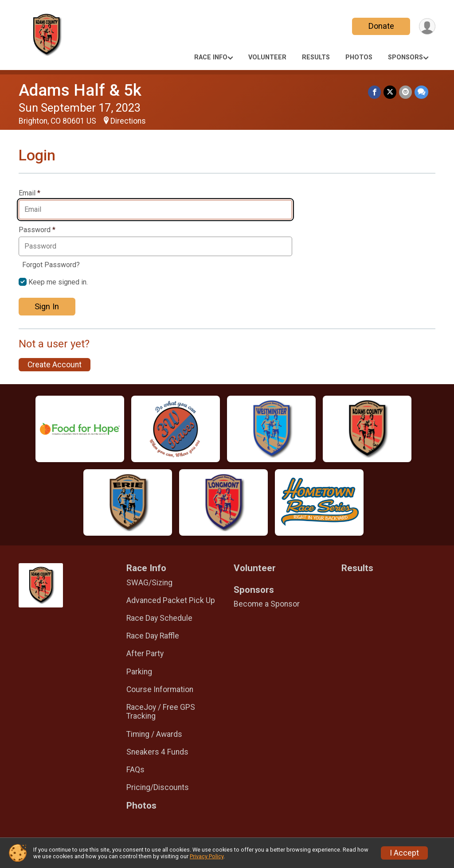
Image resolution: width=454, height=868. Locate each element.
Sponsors (405, 57)
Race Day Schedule (159, 618)
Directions (128, 121)
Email (29, 193)
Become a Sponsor (267, 604)
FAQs (135, 770)
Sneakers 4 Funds (157, 752)
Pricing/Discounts (158, 787)
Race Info (211, 57)
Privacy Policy (207, 856)
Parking (139, 672)
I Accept (404, 853)
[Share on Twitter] (390, 92)
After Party (145, 654)
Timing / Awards (154, 734)
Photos (359, 57)
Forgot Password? (51, 265)
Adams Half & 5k (80, 90)
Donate (381, 26)
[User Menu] (427, 26)
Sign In (47, 306)
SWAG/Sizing (149, 583)
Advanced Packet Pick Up (171, 600)
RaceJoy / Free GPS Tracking (161, 712)
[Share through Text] (421, 92)
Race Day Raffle (153, 636)
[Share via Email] (405, 92)
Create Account (55, 365)
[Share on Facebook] (374, 92)
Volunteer (267, 57)
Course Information (160, 689)
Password (37, 230)
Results (316, 57)
